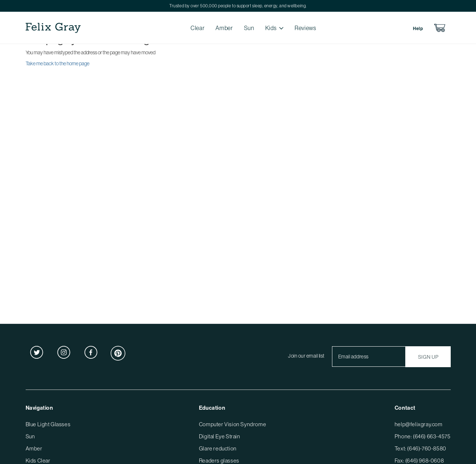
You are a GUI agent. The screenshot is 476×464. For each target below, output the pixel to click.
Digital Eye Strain (220, 436)
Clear (198, 28)
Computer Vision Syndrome (233, 424)
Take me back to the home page (58, 63)
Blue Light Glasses (48, 424)
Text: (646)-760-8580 (420, 448)
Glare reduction (218, 448)
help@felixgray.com (419, 424)
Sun (249, 28)
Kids (271, 28)
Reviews (305, 28)
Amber (224, 28)
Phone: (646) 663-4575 (423, 436)
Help (418, 28)
